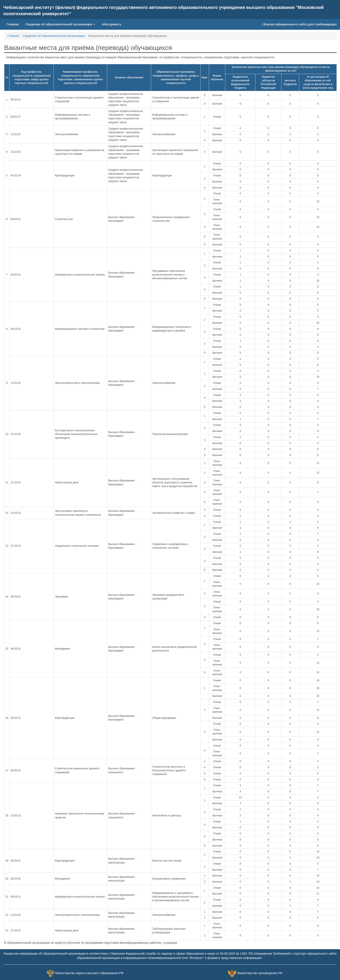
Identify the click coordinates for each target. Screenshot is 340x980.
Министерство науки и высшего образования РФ (89, 973)
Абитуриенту (111, 24)
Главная (14, 24)
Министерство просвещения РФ (260, 973)
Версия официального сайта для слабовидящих (299, 24)
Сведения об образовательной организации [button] (60, 24)
